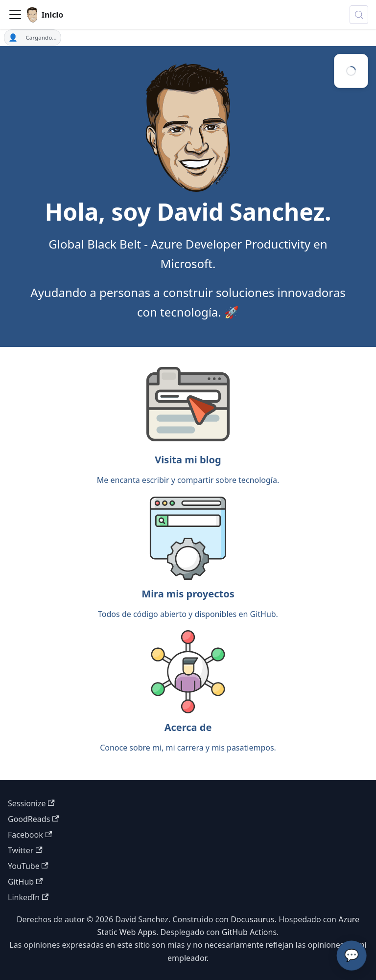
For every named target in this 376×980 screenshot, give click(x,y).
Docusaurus (253, 919)
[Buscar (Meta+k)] (359, 15)
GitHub (25, 882)
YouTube (28, 866)
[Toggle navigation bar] (15, 15)
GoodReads (34, 819)
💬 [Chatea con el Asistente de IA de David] (352, 955)
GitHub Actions (249, 932)
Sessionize (31, 803)
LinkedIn (28, 897)
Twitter (25, 850)
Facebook (30, 835)
